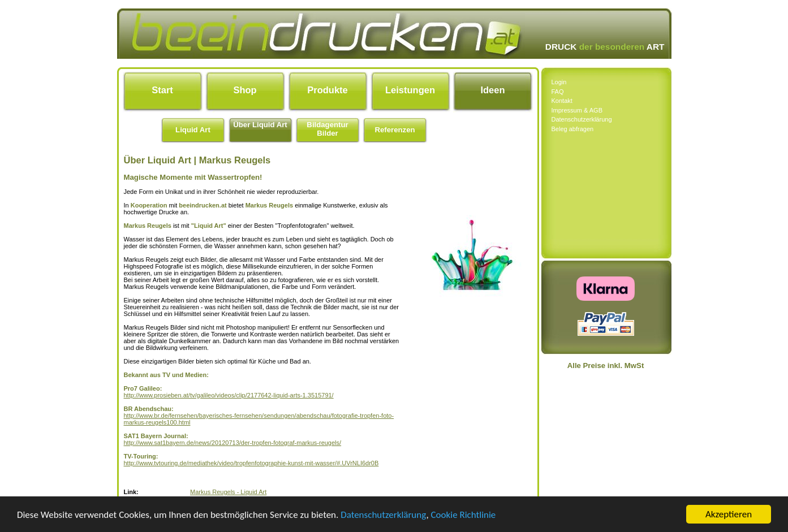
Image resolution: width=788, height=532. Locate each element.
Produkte (328, 90)
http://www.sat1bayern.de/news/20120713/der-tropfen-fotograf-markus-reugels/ (233, 443)
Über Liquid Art (260, 125)
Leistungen (410, 90)
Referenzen (395, 130)
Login (559, 82)
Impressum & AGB (577, 110)
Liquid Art (193, 130)
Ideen (492, 90)
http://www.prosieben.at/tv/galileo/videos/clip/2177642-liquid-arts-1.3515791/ (229, 395)
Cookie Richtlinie (464, 515)
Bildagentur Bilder (327, 129)
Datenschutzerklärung (383, 515)
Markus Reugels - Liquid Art (228, 492)
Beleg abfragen (573, 129)
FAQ (558, 92)
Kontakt (562, 101)
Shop (245, 90)
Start (162, 90)
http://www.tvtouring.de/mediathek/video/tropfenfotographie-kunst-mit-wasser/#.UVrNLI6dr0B (251, 463)
